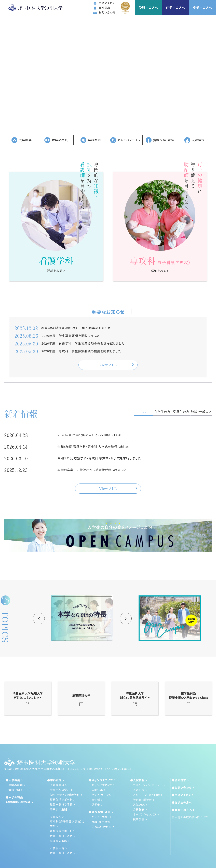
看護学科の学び (60, 790)
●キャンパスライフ (101, 780)
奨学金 (96, 805)
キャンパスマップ (102, 785)
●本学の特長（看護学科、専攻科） (18, 800)
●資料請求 (179, 780)
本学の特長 (56, 140)
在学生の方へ (175, 7)
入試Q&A (139, 805)
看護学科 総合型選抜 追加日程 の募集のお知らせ (76, 328)
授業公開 (139, 819)
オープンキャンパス (145, 814)
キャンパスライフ (125, 140)
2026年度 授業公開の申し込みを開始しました (90, 435)
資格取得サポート (61, 799)
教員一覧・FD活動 (61, 804)
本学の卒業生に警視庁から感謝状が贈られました (92, 470)
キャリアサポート (102, 817)
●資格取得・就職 (100, 812)
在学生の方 (162, 411)
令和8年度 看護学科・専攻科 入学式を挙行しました (93, 446)
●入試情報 (137, 780)
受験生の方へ (148, 7)
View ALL (108, 365)
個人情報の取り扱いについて (190, 817)
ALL (143, 411)
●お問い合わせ (182, 788)
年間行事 (97, 790)
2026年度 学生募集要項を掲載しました (70, 336)
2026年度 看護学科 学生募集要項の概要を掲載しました (83, 343)
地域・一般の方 (201, 411)
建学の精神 (16, 785)
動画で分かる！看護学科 (65, 795)
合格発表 (139, 809)
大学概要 (22, 140)
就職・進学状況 (101, 822)
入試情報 (194, 140)
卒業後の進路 (59, 809)
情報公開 (14, 790)
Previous (39, 619)
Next (126, 619)
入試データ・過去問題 (146, 795)
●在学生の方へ (182, 802)
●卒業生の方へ (182, 810)
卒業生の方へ (202, 7)
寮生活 (96, 800)
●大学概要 (13, 780)
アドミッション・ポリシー (148, 785)
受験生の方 (181, 411)
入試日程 (139, 790)
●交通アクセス (181, 795)
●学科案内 (54, 780)
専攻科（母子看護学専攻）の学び (67, 824)
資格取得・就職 (160, 140)
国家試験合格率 (102, 827)
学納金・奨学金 (142, 800)
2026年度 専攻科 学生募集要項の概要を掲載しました (81, 351)
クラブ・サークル (102, 795)
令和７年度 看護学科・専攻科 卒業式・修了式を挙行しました (99, 458)
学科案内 (91, 140)
